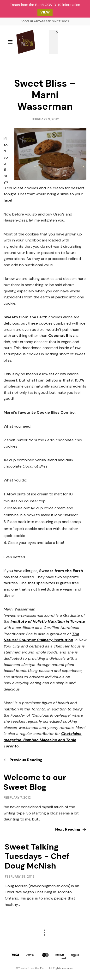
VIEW (45, 12)
